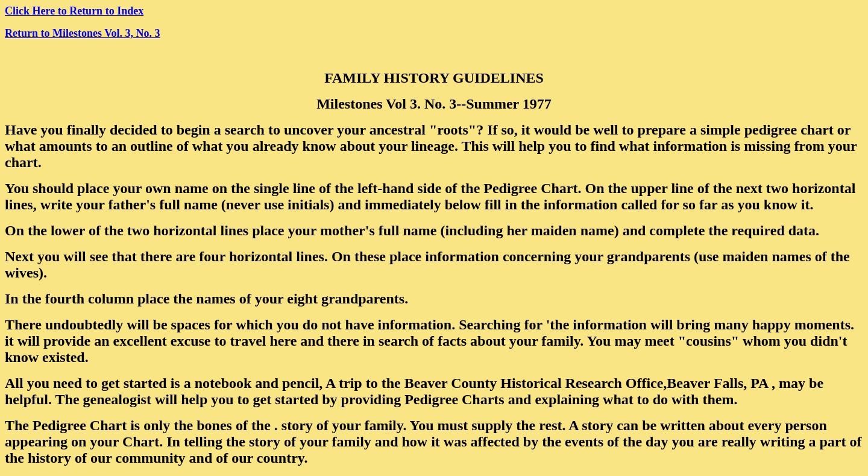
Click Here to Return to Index (74, 11)
